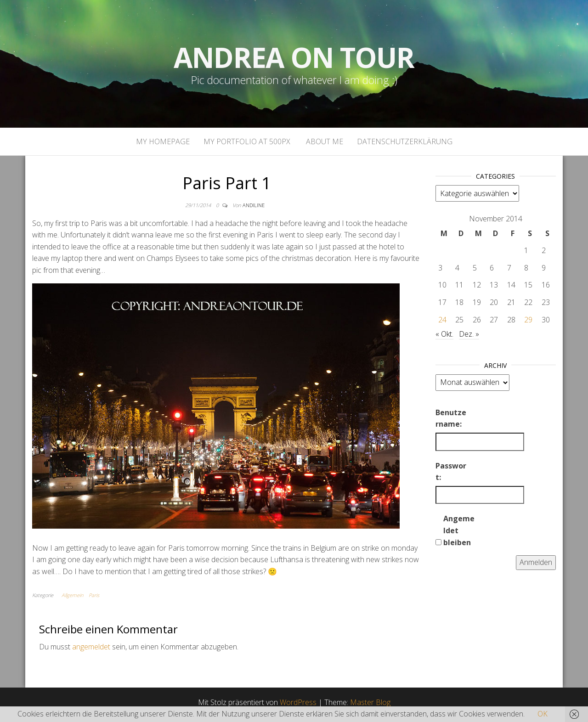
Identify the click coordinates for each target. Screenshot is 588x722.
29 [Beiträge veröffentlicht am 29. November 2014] (528, 320)
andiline (254, 205)
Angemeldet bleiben (459, 530)
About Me (324, 141)
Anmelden (536, 562)
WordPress (298, 702)
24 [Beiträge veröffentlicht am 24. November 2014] (442, 320)
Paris (94, 595)
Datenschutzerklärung (405, 141)
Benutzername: (451, 418)
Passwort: (451, 472)
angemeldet (91, 647)
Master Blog (370, 702)
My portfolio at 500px (247, 141)
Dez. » (469, 334)
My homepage (163, 141)
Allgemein (72, 595)
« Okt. (444, 334)
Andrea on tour (294, 57)
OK (543, 714)
